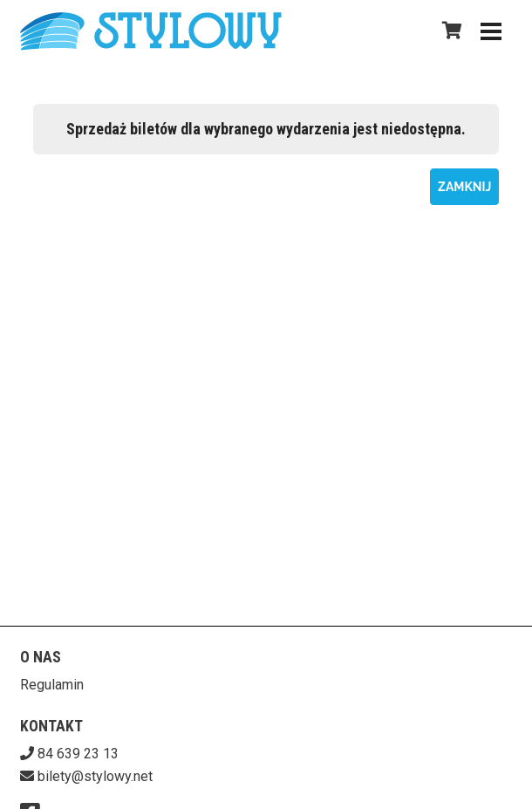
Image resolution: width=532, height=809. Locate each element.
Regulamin (52, 685)
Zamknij (464, 187)
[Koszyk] (449, 31)
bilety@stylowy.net (95, 776)
